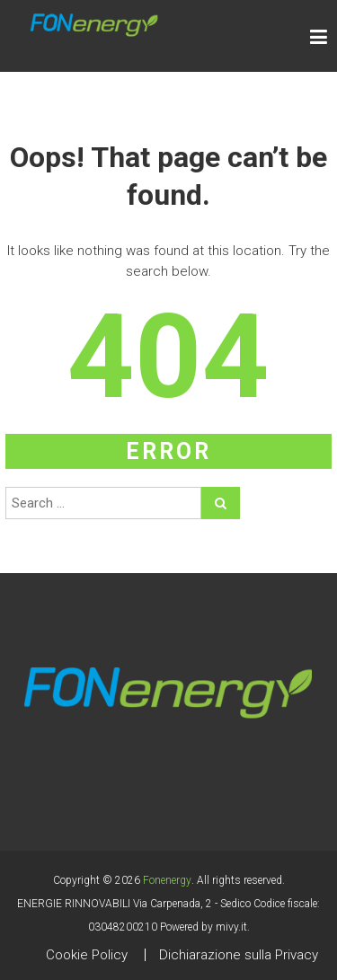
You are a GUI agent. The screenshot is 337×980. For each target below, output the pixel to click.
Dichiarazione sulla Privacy (239, 955)
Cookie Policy (87, 955)
